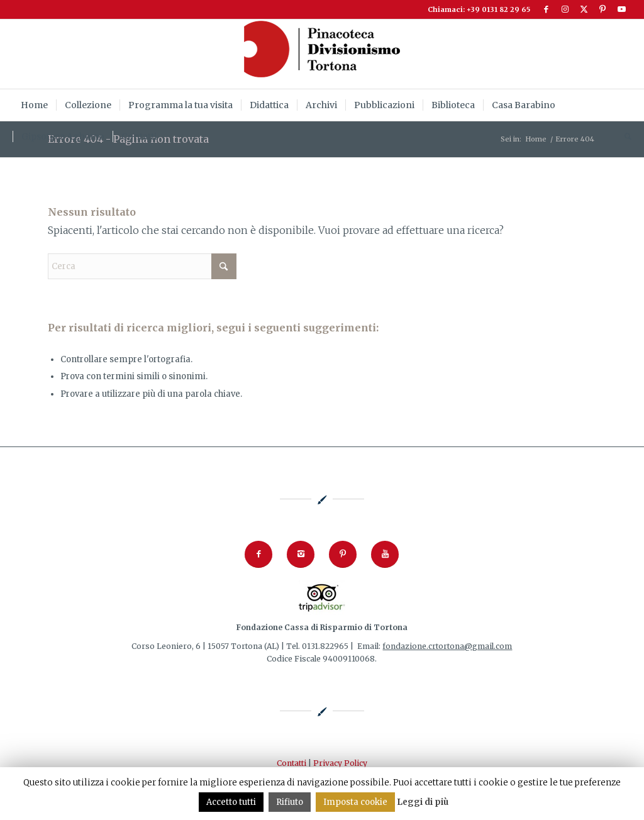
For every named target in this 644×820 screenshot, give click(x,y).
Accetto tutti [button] (231, 802)
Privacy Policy (340, 763)
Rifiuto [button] (290, 802)
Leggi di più (423, 802)
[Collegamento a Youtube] (622, 9)
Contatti (291, 763)
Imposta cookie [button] (355, 802)
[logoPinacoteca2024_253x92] (322, 54)
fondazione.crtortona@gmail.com (447, 646)
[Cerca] (624, 136)
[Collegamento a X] (584, 9)
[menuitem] (34, 105)
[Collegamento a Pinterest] (603, 9)
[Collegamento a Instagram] (565, 9)
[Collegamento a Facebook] (546, 9)
